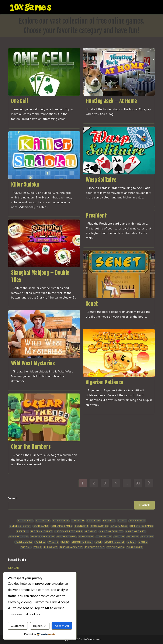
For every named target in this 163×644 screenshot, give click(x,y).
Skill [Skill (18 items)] (98, 542)
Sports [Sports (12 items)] (143, 542)
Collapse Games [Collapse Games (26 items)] (62, 526)
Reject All (40, 626)
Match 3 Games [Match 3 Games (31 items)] (66, 537)
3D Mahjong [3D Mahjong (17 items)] (25, 521)
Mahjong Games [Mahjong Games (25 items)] (136, 531)
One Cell (19, 101)
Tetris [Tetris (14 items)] (37, 547)
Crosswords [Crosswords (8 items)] (99, 526)
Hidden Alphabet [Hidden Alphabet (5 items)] (42, 531)
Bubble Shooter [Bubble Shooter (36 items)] (20, 526)
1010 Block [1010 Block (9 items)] (43, 521)
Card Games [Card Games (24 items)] (41, 526)
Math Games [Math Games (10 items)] (86, 537)
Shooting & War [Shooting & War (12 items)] (82, 542)
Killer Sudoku (25, 185)
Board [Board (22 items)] (122, 521)
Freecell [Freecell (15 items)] (23, 531)
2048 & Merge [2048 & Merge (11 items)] (61, 521)
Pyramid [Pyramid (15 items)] (53, 542)
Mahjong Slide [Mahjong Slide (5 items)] (19, 537)
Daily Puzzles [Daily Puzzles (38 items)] (119, 526)
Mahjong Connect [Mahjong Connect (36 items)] (111, 531)
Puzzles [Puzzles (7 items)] (40, 542)
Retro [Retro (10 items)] (65, 542)
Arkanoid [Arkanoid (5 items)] (78, 521)
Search (13, 498)
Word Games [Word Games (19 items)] (115, 547)
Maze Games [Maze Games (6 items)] (104, 537)
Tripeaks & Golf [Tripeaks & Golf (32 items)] (95, 547)
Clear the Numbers (31, 447)
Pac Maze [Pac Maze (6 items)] (133, 537)
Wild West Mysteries (33, 363)
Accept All (62, 626)
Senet (92, 304)
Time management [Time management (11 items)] (71, 547)
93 (138, 483)
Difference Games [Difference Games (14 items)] (141, 526)
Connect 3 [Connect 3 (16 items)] (81, 526)
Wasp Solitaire (101, 180)
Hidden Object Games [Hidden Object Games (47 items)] (69, 531)
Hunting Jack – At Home (111, 101)
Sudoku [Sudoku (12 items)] (26, 547)
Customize (18, 626)
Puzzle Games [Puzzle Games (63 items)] (24, 542)
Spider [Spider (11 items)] (131, 542)
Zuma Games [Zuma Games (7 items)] (134, 547)
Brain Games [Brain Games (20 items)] (137, 521)
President (96, 216)
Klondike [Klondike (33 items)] (91, 531)
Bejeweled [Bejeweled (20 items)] (93, 521)
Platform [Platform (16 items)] (147, 537)
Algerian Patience (104, 382)
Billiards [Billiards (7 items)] (109, 521)
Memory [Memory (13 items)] (119, 537)
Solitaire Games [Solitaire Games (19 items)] (115, 542)
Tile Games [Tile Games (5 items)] (50, 547)
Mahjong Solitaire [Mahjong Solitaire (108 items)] (43, 537)
